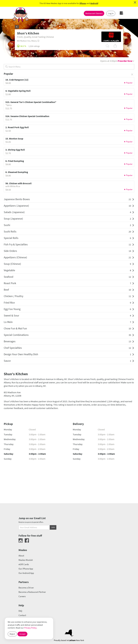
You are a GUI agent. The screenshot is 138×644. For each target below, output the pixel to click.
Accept (22, 634)
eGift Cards (24, 564)
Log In (111, 13)
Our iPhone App (26, 569)
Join (53, 527)
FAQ (20, 611)
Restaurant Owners (94, 13)
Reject (12, 634)
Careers (22, 596)
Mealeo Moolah (26, 560)
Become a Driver (26, 588)
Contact (22, 615)
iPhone (83, 3)
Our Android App (26, 573)
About (21, 556)
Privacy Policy (30, 628)
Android (94, 3)
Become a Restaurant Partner (32, 592)
